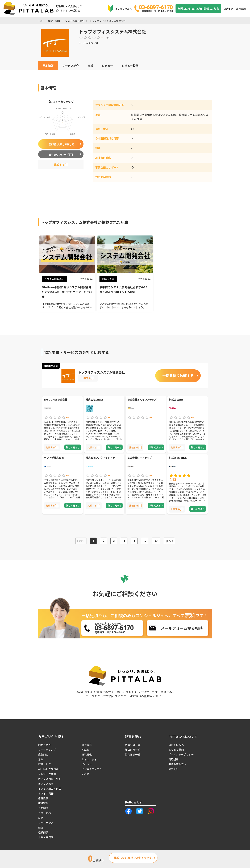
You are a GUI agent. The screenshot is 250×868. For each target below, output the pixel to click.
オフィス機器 (46, 793)
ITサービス (45, 764)
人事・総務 (45, 813)
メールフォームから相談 (182, 628)
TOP (41, 21)
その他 (85, 774)
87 (156, 541)
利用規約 (174, 759)
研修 (41, 818)
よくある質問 (176, 750)
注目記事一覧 (133, 750)
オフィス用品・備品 (50, 789)
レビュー (107, 66)
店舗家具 (43, 803)
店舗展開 (43, 798)
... (145, 541)
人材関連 (43, 808)
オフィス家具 (46, 784)
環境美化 (87, 754)
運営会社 (174, 769)
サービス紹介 (71, 66)
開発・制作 (54, 21)
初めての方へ (176, 745)
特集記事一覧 (133, 754)
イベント (87, 764)
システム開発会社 (75, 21)
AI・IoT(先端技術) (49, 769)
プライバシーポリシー (181, 754)
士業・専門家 (46, 837)
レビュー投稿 (130, 66)
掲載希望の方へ (177, 764)
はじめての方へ (123, 9)
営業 (41, 759)
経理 (41, 827)
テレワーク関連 (47, 774)
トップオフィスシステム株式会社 (108, 21)
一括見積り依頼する (178, 376)
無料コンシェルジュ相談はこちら (198, 9)
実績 (90, 66)
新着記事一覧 (133, 745)
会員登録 (241, 9)
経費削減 (43, 832)
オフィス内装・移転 (50, 779)
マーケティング (47, 750)
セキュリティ (89, 759)
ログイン (228, 9)
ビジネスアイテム (92, 769)
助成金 (85, 750)
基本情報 (48, 66)
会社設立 (87, 745)
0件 (108, 38)
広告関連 (43, 754)
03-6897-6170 (156, 8)
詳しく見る (72, 447)
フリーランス (46, 823)
